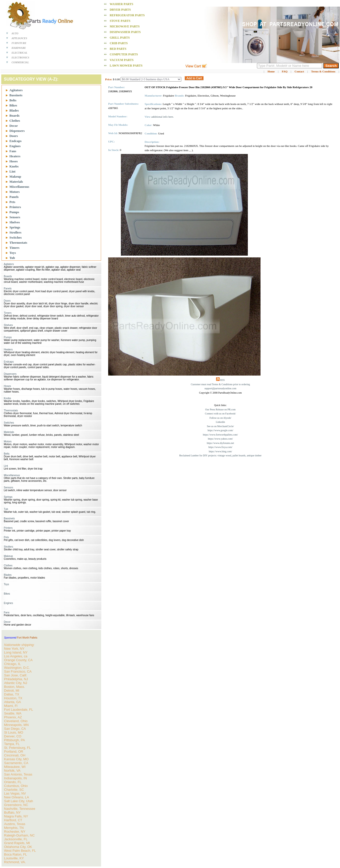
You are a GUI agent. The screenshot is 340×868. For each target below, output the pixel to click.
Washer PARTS (122, 4)
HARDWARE (19, 48)
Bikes (13, 105)
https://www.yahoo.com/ (220, 439)
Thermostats (18, 243)
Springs (15, 227)
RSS (222, 380)
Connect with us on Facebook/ (220, 414)
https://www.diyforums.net (220, 443)
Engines (15, 146)
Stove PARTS (120, 21)
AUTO (15, 33)
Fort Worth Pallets (27, 638)
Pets (12, 202)
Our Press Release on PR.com (220, 409)
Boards (14, 115)
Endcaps (15, 141)
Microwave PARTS (125, 26)
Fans (13, 151)
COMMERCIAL (20, 62)
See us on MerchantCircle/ (220, 426)
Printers (15, 207)
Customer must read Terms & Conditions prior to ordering (220, 384)
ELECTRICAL (20, 53)
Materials (16, 182)
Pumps (14, 212)
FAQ (285, 71)
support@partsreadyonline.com (220, 388)
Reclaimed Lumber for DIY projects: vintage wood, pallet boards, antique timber (220, 455)
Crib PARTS (119, 43)
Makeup (15, 176)
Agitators (16, 90)
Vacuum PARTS (122, 60)
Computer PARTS (124, 54)
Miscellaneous (19, 187)
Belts (13, 100)
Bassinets (16, 95)
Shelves (15, 222)
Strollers (15, 232)
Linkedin (220, 422)
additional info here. (163, 117)
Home (271, 71)
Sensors (15, 217)
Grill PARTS (120, 38)
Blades (14, 110)
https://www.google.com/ (220, 430)
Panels (14, 197)
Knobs (14, 166)
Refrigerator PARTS (127, 15)
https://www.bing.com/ (220, 451)
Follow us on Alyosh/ (220, 418)
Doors (14, 136)
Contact (299, 71)
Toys (13, 253)
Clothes (15, 121)
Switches (15, 237)
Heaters (15, 156)
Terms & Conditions (323, 71)
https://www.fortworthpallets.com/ (220, 435)
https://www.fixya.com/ (220, 447)
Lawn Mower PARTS (126, 66)
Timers (14, 248)
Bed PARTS (118, 49)
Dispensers (17, 131)
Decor (14, 126)
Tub (12, 258)
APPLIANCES (19, 38)
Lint (12, 171)
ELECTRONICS (20, 58)
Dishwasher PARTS (125, 32)
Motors (14, 192)
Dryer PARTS (120, 10)
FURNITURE (19, 43)
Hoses (14, 161)
